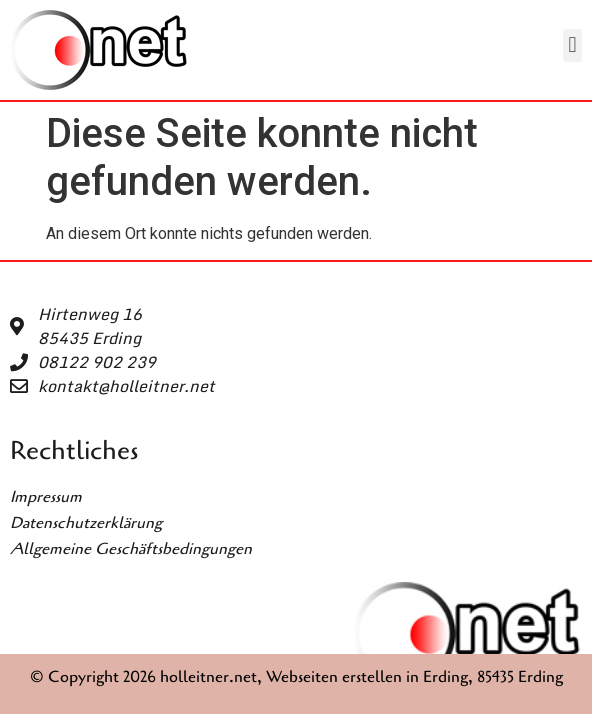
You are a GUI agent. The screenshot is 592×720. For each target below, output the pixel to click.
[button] (572, 45)
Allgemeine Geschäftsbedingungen (131, 549)
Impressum (46, 497)
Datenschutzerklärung (86, 523)
